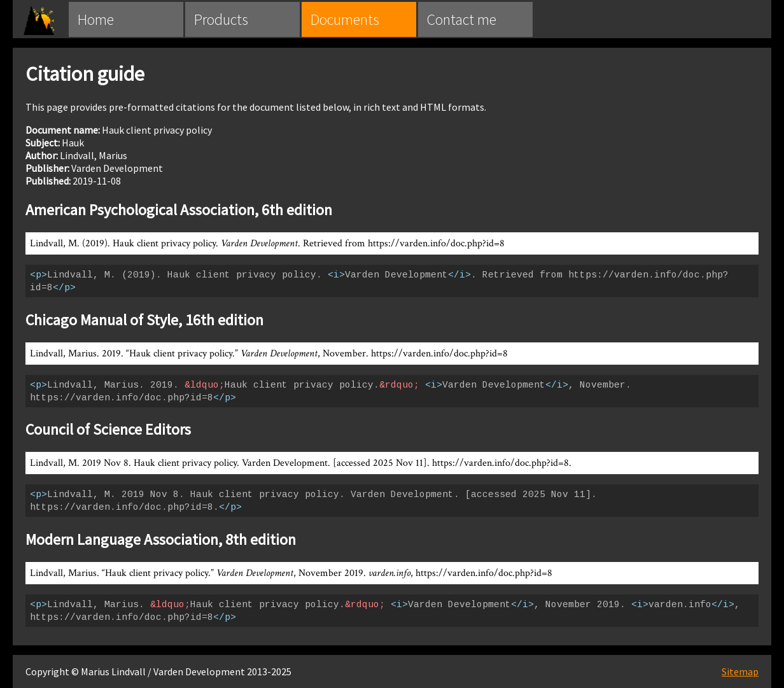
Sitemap (740, 671)
